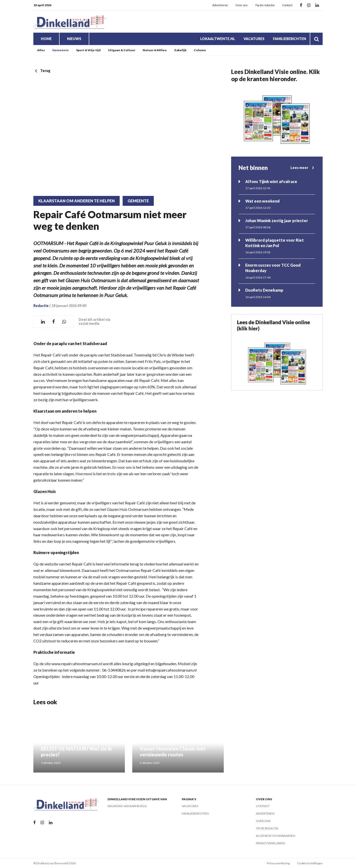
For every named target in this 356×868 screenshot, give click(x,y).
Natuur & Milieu (155, 50)
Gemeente (60, 50)
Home (46, 39)
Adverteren (220, 5)
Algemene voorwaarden (276, 836)
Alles (41, 50)
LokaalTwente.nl (218, 39)
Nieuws (74, 39)
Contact (287, 5)
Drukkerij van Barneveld (127, 806)
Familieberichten (289, 39)
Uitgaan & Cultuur (122, 50)
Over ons (242, 5)
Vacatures (254, 39)
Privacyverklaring (271, 843)
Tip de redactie (265, 5)
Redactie (41, 306)
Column (200, 50)
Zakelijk (180, 50)
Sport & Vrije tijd (88, 50)
